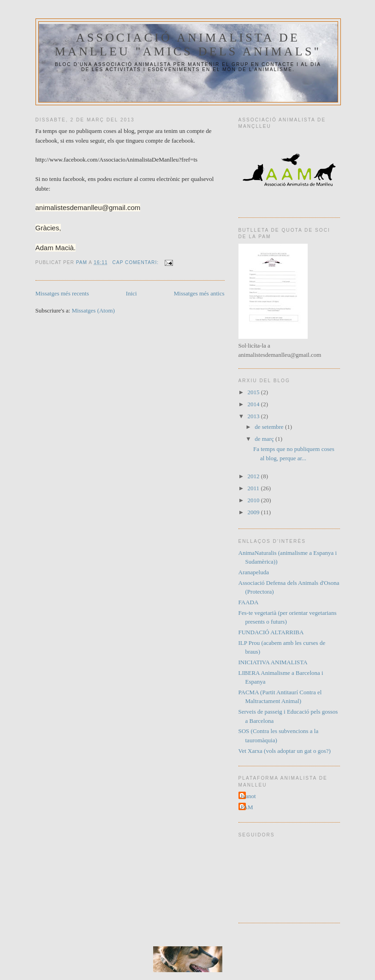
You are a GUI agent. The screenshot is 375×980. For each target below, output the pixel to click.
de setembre (270, 427)
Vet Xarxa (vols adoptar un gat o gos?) (285, 751)
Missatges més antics (199, 293)
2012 (254, 476)
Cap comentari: (137, 262)
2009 (254, 512)
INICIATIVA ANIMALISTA (273, 662)
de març (265, 439)
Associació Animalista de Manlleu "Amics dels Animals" (188, 45)
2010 (254, 500)
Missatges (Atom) (93, 310)
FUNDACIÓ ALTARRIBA (271, 632)
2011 (254, 488)
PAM (247, 807)
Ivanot (248, 796)
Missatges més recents (62, 293)
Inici (131, 293)
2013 (254, 416)
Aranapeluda (254, 572)
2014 (254, 404)
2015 (254, 392)
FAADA (249, 602)
